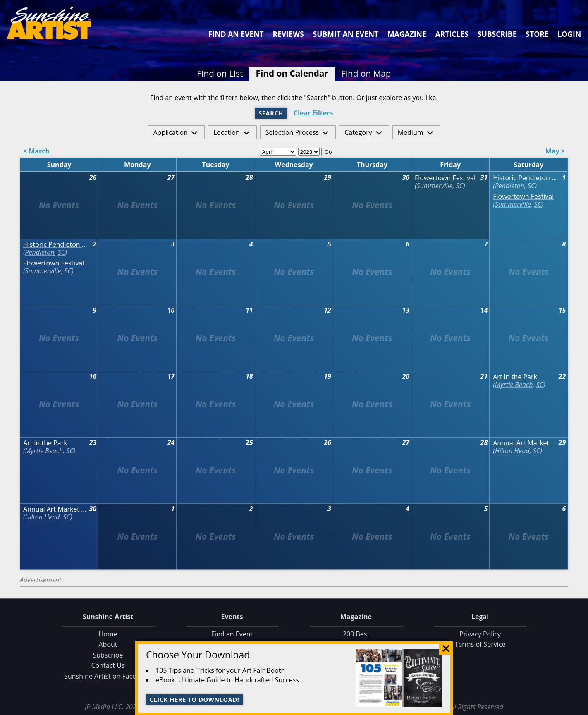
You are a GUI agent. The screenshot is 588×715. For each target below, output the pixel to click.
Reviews (288, 34)
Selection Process (292, 132)
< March (36, 152)
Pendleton (510, 186)
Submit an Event (346, 34)
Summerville (435, 186)
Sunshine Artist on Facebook (108, 676)
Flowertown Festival (445, 178)
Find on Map (366, 73)
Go (328, 152)
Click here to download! (195, 699)
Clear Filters (313, 113)
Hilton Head (512, 451)
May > (555, 152)
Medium (411, 132)
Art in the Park (515, 377)
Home (108, 634)
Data (578, 707)
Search (271, 113)
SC (460, 186)
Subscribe (497, 34)
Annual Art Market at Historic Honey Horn (525, 443)
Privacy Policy (480, 634)
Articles (452, 34)
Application (170, 132)
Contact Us (108, 666)
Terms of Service (480, 645)
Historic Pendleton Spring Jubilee (525, 178)
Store (537, 34)
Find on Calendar (292, 73)
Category (358, 132)
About (108, 645)
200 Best (356, 634)
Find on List (220, 73)
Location (227, 132)
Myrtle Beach (514, 385)
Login (569, 34)
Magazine (407, 34)
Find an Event (236, 34)
